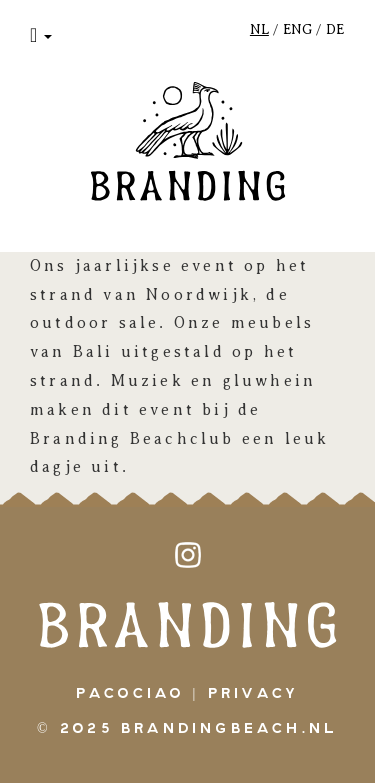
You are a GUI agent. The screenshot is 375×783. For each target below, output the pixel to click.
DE (335, 29)
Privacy (253, 694)
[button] (41, 34)
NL (259, 29)
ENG (297, 29)
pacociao (130, 694)
